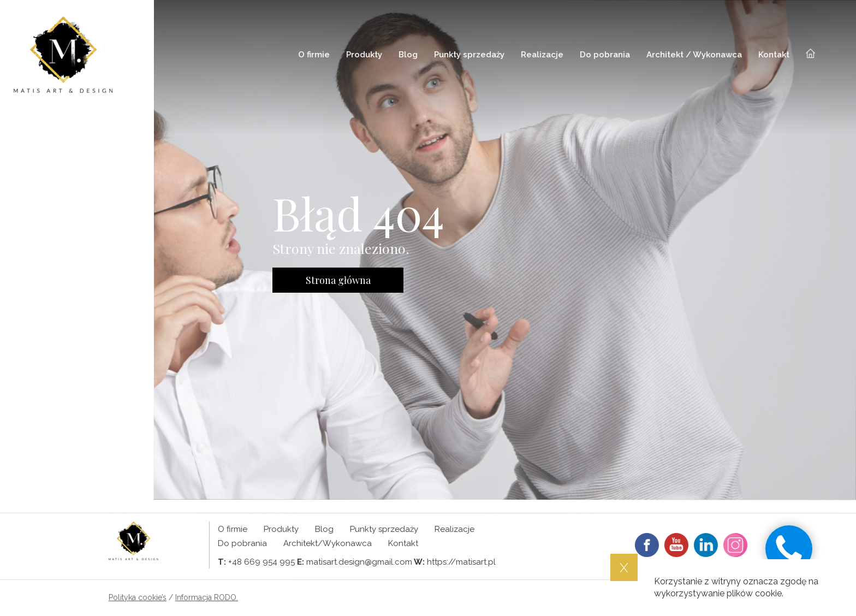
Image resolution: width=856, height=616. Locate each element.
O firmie (314, 55)
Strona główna (338, 280)
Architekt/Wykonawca (328, 543)
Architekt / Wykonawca (694, 55)
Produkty (364, 55)
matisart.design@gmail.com (359, 562)
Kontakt (774, 55)
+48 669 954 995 (261, 562)
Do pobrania (605, 55)
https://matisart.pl (461, 562)
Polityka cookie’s (138, 597)
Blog (408, 55)
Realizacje (542, 55)
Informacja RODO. (207, 597)
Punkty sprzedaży (469, 55)
